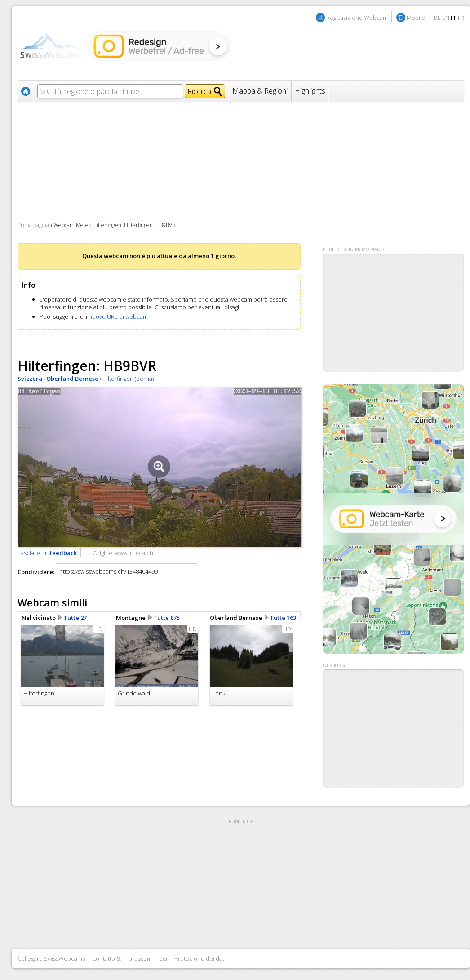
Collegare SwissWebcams (51, 958)
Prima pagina (33, 225)
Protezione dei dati (200, 958)
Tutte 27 (75, 618)
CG (163, 958)
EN (446, 18)
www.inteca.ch (134, 553)
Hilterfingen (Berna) (128, 379)
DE (437, 18)
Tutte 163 (283, 618)
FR (461, 18)
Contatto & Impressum (122, 958)
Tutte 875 (166, 618)
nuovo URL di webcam (118, 316)
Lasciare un (47, 553)
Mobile (416, 18)
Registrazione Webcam (357, 18)
